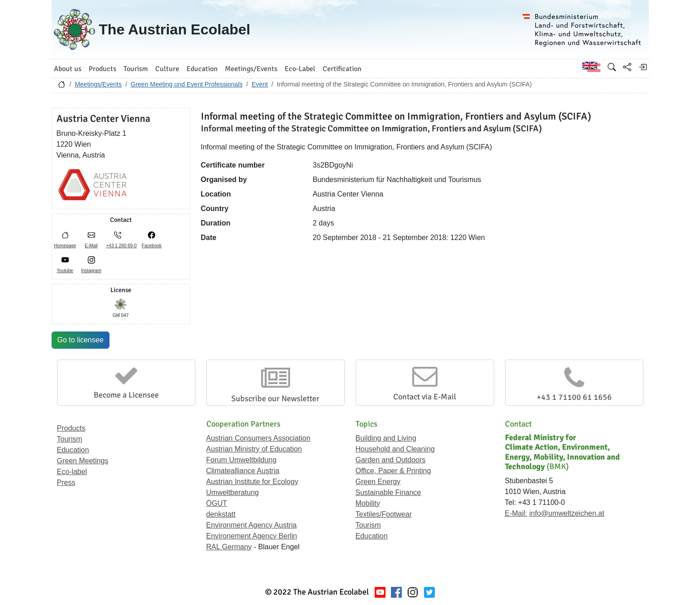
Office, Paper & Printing (393, 471)
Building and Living (386, 438)
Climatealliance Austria (243, 471)
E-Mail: (516, 513)
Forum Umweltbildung (242, 460)
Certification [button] (342, 69)
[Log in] (643, 67)
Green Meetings (83, 461)
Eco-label (72, 472)
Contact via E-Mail (425, 397)
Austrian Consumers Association (258, 438)
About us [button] (68, 69)
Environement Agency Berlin (252, 536)
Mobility (368, 503)
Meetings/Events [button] (251, 69)
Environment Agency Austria (252, 525)
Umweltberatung (233, 492)
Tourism (70, 439)
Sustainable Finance (388, 492)
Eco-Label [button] (300, 69)
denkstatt (221, 514)
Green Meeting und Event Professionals (187, 84)
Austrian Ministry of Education (254, 449)
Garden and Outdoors (391, 460)
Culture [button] (167, 69)
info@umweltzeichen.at (567, 513)
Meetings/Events (98, 84)
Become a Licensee (126, 395)
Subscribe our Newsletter (275, 399)
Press (66, 483)
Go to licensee (81, 340)
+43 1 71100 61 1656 (574, 397)
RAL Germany (229, 547)
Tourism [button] (136, 69)
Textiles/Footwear (384, 514)
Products (71, 428)
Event (260, 84)
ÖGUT (217, 503)
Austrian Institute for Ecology (252, 482)
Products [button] (102, 69)
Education (73, 450)
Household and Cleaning (395, 449)
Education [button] (202, 69)
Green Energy (378, 482)
